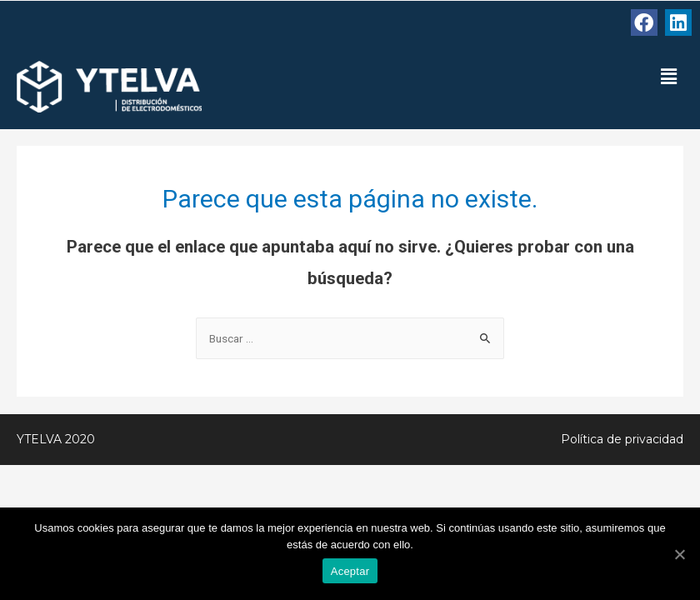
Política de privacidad (622, 439)
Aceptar (350, 571)
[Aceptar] (679, 554)
